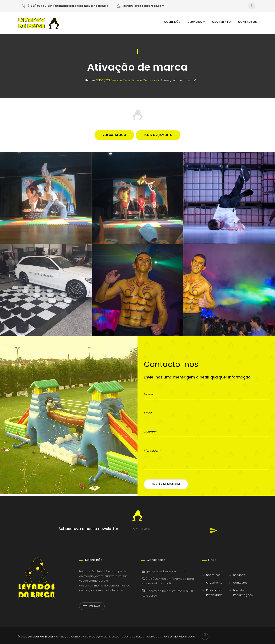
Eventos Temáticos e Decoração (135, 80)
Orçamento (214, 583)
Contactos (240, 583)
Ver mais (91, 606)
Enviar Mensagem (166, 484)
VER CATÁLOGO (114, 135)
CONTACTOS (247, 22)
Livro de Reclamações (243, 592)
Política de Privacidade (214, 592)
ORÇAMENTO (221, 22)
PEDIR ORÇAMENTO (158, 135)
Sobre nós (213, 575)
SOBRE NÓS (172, 22)
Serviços (239, 575)
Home (90, 80)
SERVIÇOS (196, 22)
